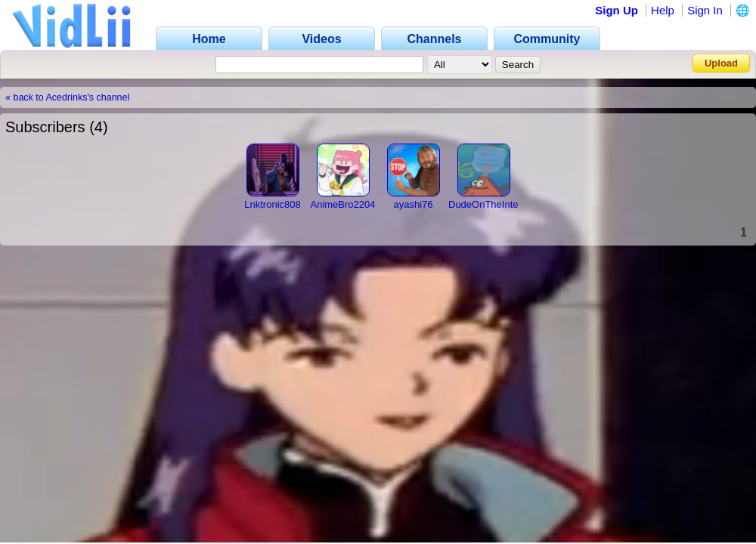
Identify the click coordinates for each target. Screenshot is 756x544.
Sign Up (617, 10)
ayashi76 (413, 204)
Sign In (705, 10)
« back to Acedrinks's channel (67, 97)
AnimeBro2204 (343, 204)
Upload (721, 63)
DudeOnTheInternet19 (497, 204)
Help (663, 10)
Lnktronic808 (272, 204)
